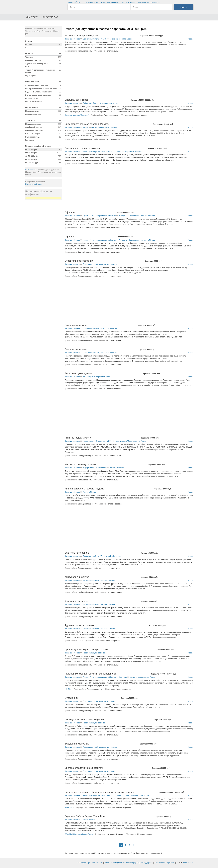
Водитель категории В (77, 553)
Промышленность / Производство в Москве (100, 328)
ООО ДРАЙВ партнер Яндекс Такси (79, 834)
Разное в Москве (89, 492)
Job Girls (68, 689)
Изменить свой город (34, 184)
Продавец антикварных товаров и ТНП (86, 650)
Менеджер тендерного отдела (81, 36)
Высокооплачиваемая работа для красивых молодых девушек (99, 792)
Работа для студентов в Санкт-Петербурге (122, 863)
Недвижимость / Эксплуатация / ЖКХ (97, 441)
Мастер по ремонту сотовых (80, 464)
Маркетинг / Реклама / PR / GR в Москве (99, 580)
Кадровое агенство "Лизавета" (77, 115)
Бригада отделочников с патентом (84, 768)
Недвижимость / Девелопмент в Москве (131, 441)
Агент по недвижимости (78, 438)
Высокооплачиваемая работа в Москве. (87, 124)
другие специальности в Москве (104, 127)
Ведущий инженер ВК (77, 744)
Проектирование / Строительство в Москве (100, 264)
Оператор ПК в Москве (133, 152)
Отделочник (71, 698)
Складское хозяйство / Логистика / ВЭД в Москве (102, 556)
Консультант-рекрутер (77, 577)
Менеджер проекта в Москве (121, 39)
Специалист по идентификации (82, 148)
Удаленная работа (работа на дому (84, 489)
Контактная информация (165, 863)
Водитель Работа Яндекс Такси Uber (85, 816)
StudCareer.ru (31, 170)
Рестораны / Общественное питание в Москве (137, 216)
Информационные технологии (95, 468)
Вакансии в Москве (72, 39)
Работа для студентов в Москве (90, 863)
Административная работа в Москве (97, 377)
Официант (71, 212)
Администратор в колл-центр (81, 625)
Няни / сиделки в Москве (109, 103)
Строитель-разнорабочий (79, 261)
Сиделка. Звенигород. (77, 100)
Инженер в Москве (117, 468)
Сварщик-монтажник (76, 325)
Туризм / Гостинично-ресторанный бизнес (99, 216)
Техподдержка (147, 863)
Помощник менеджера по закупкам (84, 720)
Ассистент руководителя (78, 373)
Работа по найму (89, 103)
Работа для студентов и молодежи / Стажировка (102, 152)
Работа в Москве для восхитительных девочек (91, 674)
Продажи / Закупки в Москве (94, 653)
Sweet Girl (69, 807)
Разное (85, 127)
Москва (190, 39)
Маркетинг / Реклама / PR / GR (95, 39)
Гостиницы (123, 677)
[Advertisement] (43, 245)
